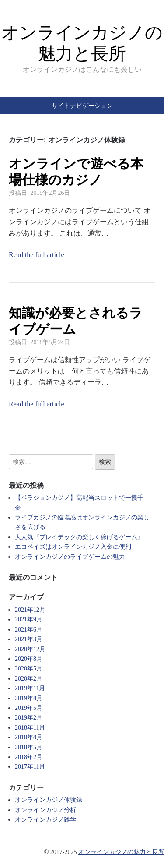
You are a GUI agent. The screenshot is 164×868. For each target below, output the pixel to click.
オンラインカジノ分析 (45, 810)
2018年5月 (29, 747)
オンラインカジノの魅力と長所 (121, 852)
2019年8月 (29, 698)
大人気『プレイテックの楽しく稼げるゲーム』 (79, 537)
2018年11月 (30, 728)
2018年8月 (29, 737)
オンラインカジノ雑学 (45, 820)
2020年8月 (29, 659)
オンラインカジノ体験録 (49, 800)
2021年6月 (29, 630)
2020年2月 (29, 679)
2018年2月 (29, 757)
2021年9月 (29, 619)
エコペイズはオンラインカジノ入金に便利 (73, 547)
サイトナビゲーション (82, 106)
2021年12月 (30, 610)
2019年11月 (30, 688)
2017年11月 (30, 767)
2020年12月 (30, 649)
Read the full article (37, 255)
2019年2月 (29, 718)
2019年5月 (29, 708)
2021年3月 (29, 639)
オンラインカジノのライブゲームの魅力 (70, 557)
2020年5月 (29, 669)
